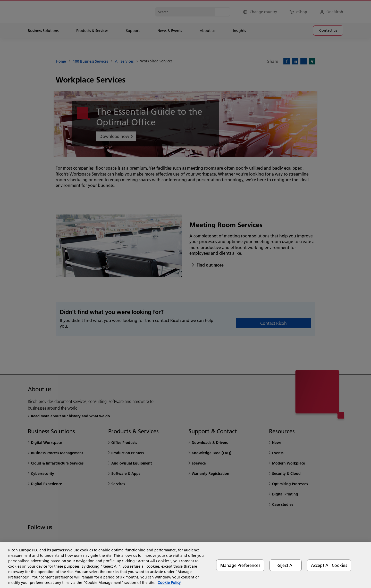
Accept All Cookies (329, 565)
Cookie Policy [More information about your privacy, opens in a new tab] (169, 583)
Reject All (286, 565)
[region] (185, 565)
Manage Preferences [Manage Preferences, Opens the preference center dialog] (240, 565)
